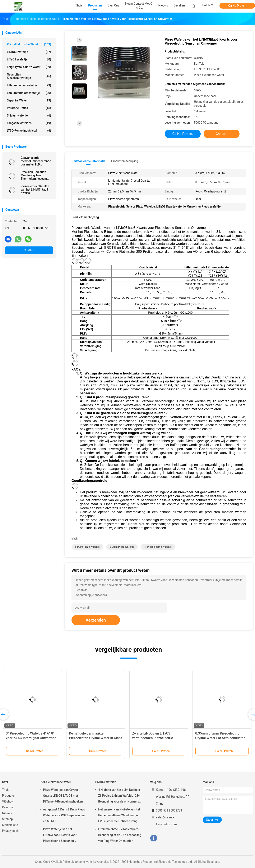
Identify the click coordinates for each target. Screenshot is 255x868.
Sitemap (7, 819)
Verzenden (96, 620)
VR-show (8, 801)
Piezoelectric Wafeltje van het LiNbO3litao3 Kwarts (35, 190)
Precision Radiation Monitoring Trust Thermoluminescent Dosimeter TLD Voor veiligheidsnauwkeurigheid (37, 175)
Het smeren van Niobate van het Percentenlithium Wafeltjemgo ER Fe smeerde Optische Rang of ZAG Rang (120, 816)
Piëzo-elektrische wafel (29, 44)
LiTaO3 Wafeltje (29, 59)
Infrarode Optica (29, 108)
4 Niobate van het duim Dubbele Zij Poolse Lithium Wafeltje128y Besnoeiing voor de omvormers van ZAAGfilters (119, 796)
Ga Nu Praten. (237, 6)
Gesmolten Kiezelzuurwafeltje (29, 76)
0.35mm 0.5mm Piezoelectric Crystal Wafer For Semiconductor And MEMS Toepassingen (220, 738)
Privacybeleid (11, 831)
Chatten (29, 250)
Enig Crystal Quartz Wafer (29, 67)
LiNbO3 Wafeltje (29, 52)
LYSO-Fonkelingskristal (29, 131)
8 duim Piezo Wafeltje (122, 547)
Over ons (8, 807)
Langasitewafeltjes (29, 123)
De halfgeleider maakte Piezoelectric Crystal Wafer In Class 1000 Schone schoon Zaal (96, 738)
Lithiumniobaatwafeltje (29, 85)
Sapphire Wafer (29, 100)
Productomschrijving (125, 161)
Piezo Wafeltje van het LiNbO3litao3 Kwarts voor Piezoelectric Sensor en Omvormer (60, 836)
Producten (9, 796)
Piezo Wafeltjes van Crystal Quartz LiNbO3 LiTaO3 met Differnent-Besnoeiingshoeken (63, 796)
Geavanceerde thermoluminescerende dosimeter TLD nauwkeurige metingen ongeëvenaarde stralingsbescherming (36, 161)
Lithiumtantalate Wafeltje (29, 93)
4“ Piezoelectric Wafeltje (158, 547)
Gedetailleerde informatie (88, 161)
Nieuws (7, 813)
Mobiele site (10, 825)
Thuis (6, 790)
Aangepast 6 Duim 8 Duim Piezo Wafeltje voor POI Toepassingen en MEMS (64, 815)
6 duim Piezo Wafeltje (87, 547)
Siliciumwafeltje (29, 115)
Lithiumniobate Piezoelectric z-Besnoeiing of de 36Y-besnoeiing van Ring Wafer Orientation (120, 835)
